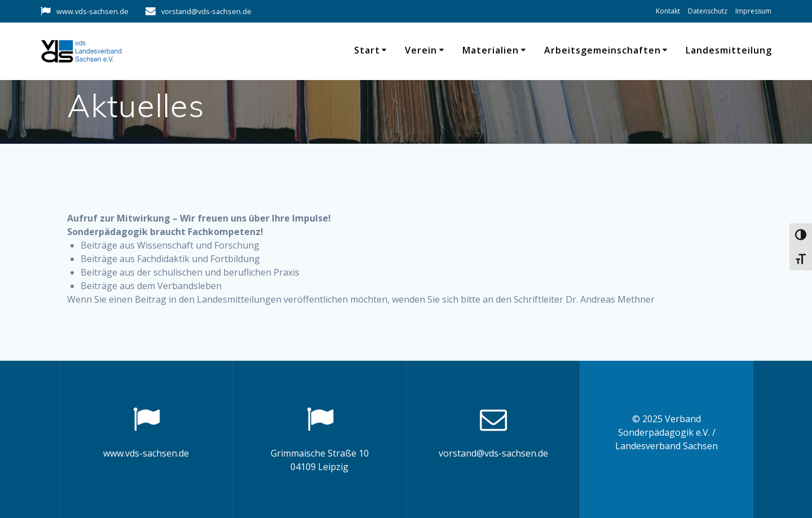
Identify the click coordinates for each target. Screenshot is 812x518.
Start (367, 50)
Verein (421, 50)
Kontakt (668, 11)
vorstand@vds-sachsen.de (206, 11)
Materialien (491, 50)
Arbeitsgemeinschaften (603, 50)
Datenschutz (708, 11)
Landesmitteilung (729, 50)
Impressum (753, 11)
